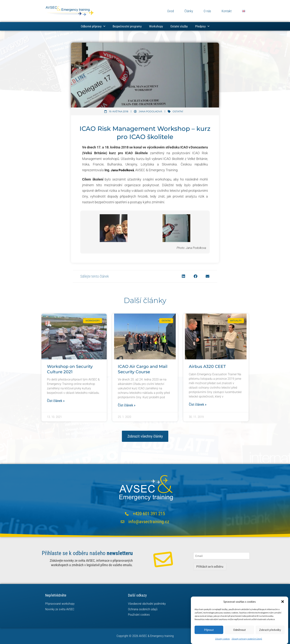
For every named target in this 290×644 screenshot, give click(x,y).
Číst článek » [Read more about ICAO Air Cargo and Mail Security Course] (127, 405)
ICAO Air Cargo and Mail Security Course (143, 369)
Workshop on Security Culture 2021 (70, 369)
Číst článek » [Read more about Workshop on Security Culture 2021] (56, 401)
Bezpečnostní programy (127, 26)
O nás (207, 11)
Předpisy (202, 26)
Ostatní (178, 111)
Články (189, 11)
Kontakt (227, 11)
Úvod (171, 11)
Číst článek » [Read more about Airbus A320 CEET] (198, 405)
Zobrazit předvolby (270, 630)
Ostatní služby (179, 26)
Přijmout (209, 630)
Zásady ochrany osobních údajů (247, 639)
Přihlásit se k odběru (210, 567)
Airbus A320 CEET (207, 366)
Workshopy (156, 26)
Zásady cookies (222, 639)
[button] (283, 602)
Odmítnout (240, 630)
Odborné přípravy (93, 26)
